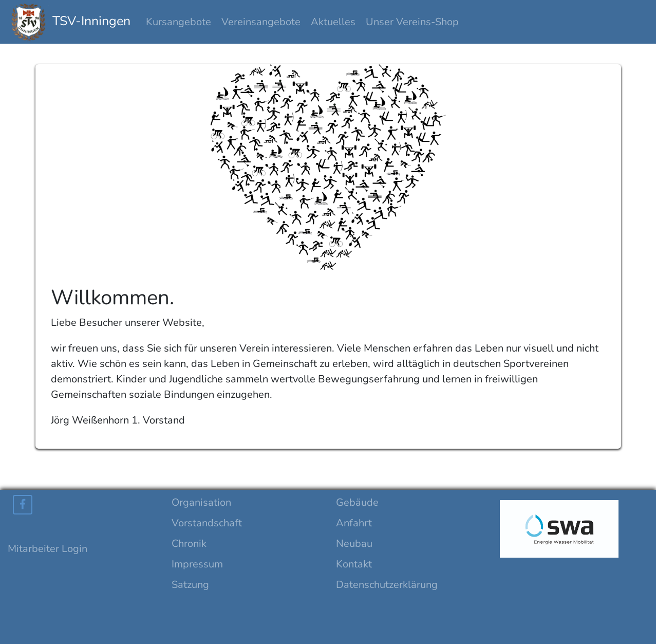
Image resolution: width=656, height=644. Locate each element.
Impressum (197, 564)
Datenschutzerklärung (387, 585)
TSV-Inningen (70, 22)
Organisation (201, 502)
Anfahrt (354, 523)
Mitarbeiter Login (48, 549)
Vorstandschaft (207, 523)
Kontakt (354, 564)
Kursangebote (179, 22)
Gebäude (357, 502)
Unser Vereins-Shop (412, 22)
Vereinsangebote (261, 22)
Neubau (354, 544)
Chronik (189, 544)
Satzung (190, 585)
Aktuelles (333, 22)
